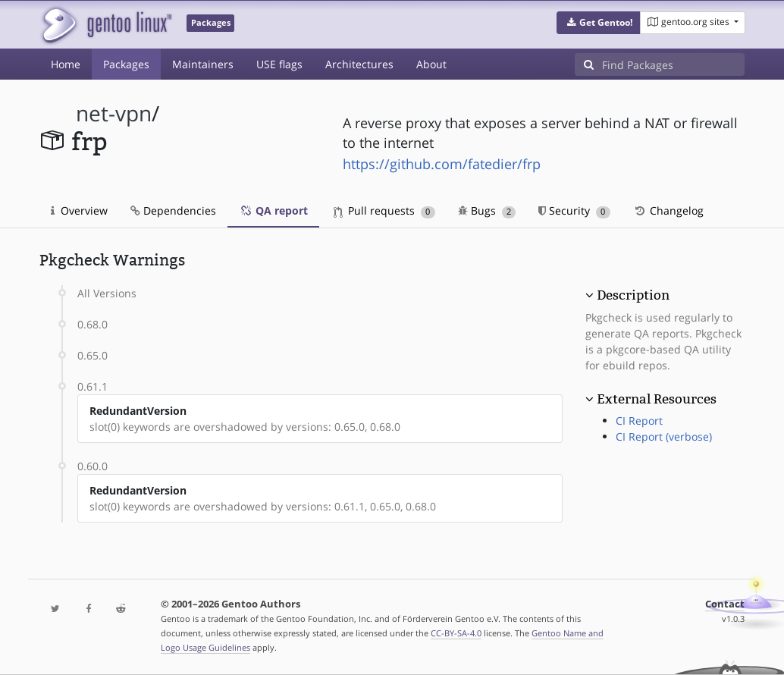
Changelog (668, 210)
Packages (126, 64)
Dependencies (173, 210)
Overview (79, 210)
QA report (273, 210)
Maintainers (203, 64)
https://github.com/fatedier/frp (442, 164)
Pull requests (384, 210)
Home (66, 64)
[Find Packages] (673, 64)
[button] (599, 23)
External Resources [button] (657, 399)
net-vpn (114, 113)
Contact (725, 604)
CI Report (639, 421)
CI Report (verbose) (664, 436)
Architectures (359, 64)
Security (574, 210)
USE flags (279, 64)
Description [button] (633, 295)
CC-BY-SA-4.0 (456, 633)
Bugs (487, 210)
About (431, 64)
